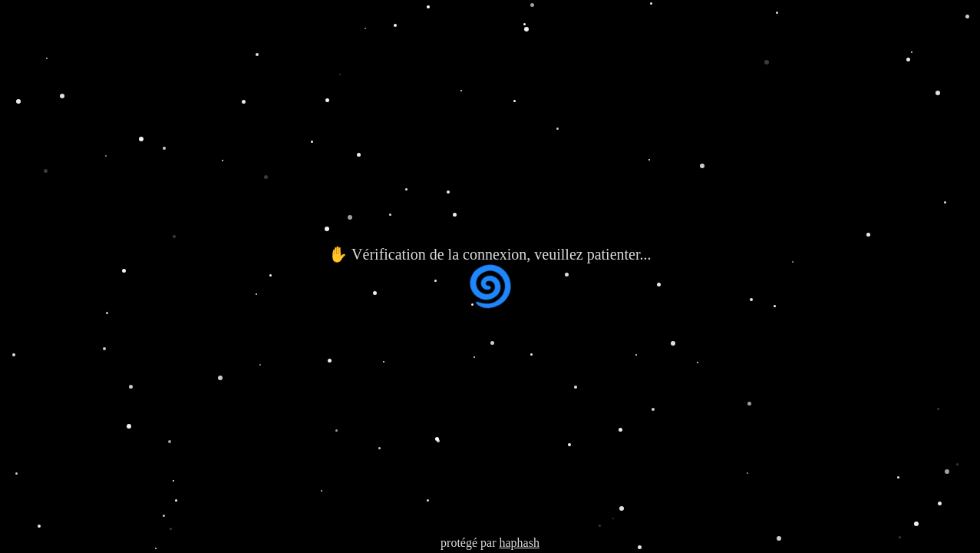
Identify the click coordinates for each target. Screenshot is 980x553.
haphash (519, 543)
